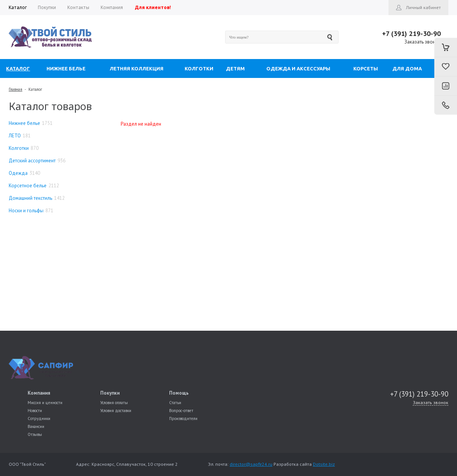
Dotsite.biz (324, 464)
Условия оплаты (114, 403)
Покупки (110, 393)
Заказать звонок (423, 42)
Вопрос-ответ (181, 411)
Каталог (35, 89)
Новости (35, 411)
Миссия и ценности (45, 403)
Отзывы (35, 434)
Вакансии (36, 426)
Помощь (179, 393)
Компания (39, 393)
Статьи (175, 403)
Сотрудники (39, 418)
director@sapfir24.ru (251, 464)
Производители (183, 418)
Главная (16, 89)
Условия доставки (116, 411)
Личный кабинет (423, 7)
